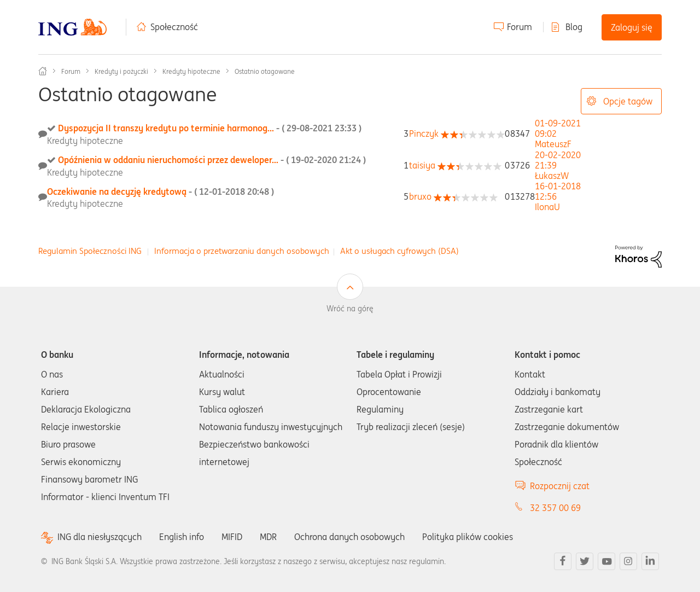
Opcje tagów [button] (628, 101)
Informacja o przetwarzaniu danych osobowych (242, 251)
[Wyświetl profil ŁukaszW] (552, 176)
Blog (574, 27)
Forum (520, 27)
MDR (268, 537)
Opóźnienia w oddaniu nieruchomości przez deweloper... (212, 160)
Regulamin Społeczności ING (90, 251)
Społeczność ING (43, 71)
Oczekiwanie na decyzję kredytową (161, 191)
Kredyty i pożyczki (121, 71)
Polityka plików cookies (468, 537)
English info (182, 537)
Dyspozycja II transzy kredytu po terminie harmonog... (210, 128)
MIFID (232, 537)
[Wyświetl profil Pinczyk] (424, 134)
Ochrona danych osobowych (349, 537)
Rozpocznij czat (560, 486)
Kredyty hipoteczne (191, 71)
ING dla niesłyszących (100, 537)
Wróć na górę (350, 309)
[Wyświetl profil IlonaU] (547, 207)
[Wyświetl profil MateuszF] (553, 144)
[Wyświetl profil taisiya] (422, 165)
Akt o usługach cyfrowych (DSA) (399, 251)
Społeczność (174, 27)
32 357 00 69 (555, 508)
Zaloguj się (632, 27)
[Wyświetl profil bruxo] (420, 196)
